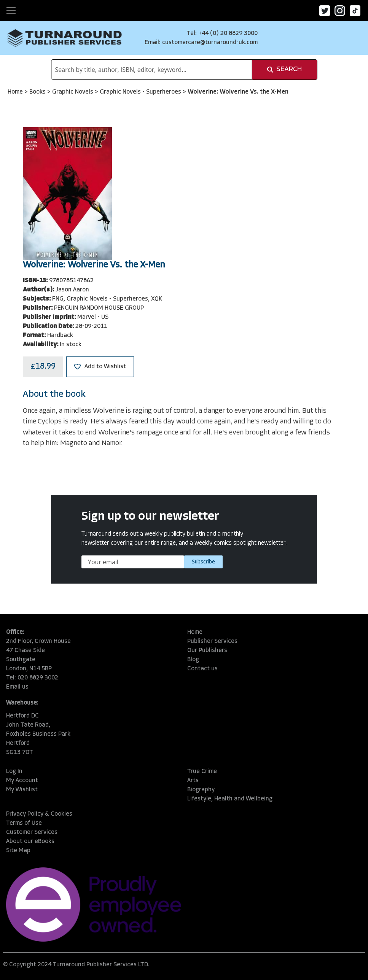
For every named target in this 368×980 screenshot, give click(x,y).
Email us (17, 687)
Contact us (202, 669)
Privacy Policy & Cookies (39, 814)
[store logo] (65, 38)
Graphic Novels (73, 92)
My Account (22, 781)
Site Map (18, 851)
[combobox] (152, 70)
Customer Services (32, 832)
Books (38, 92)
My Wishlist (22, 790)
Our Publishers (207, 651)
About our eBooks (30, 842)
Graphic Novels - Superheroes (141, 92)
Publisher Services (212, 641)
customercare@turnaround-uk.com (210, 43)
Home (16, 92)
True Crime (202, 772)
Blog (193, 660)
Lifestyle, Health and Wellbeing (230, 799)
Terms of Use (24, 823)
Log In (14, 772)
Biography (201, 790)
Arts (193, 781)
